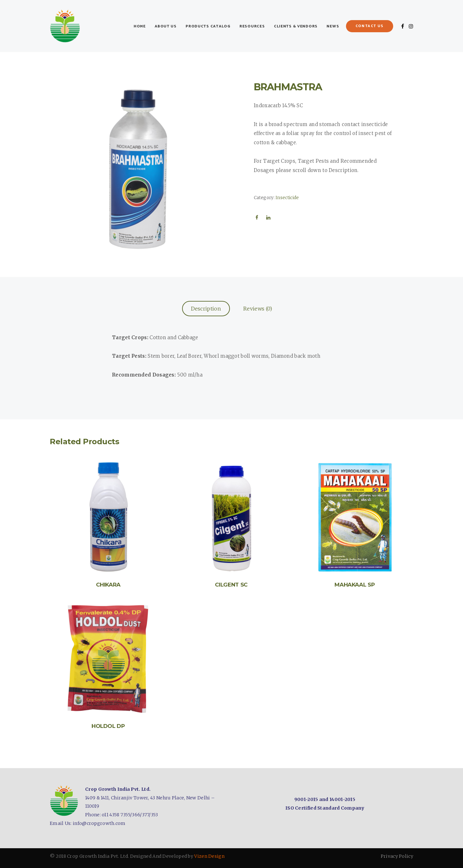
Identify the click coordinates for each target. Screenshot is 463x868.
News (333, 26)
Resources (252, 26)
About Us (166, 26)
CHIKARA (108, 585)
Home (140, 26)
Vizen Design (209, 856)
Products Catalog (208, 26)
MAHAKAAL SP (355, 585)
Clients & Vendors (296, 26)
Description (206, 309)
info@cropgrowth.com (99, 823)
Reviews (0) (258, 309)
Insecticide (287, 198)
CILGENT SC (231, 585)
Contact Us (370, 26)
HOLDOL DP (108, 726)
